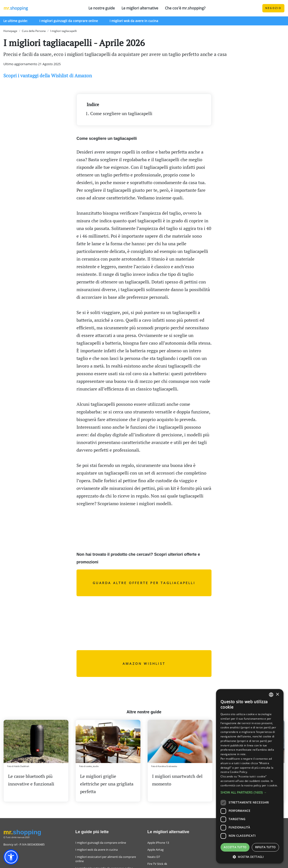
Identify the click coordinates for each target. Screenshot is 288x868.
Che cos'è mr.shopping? (185, 8)
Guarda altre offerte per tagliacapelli (144, 583)
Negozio (273, 8)
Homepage (10, 31)
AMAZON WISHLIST (144, 664)
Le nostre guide (102, 8)
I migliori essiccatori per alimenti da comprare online (106, 859)
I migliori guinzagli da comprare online (69, 21)
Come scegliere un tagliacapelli (121, 113)
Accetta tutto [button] (235, 847)
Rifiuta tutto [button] (265, 847)
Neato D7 (154, 857)
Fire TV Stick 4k (157, 864)
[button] (11, 857)
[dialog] (250, 776)
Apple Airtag (155, 850)
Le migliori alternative (140, 8)
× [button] (277, 695)
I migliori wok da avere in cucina (134, 21)
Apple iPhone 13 (158, 843)
